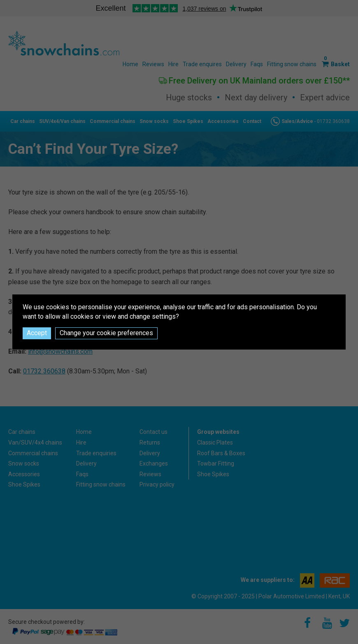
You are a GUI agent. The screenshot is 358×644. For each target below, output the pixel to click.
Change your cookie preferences (106, 333)
